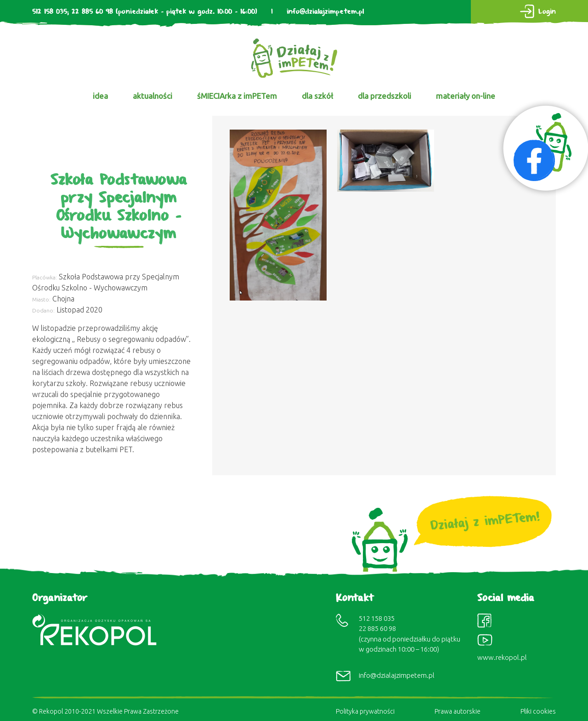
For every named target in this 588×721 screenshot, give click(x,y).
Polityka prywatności (365, 711)
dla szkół (317, 96)
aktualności (153, 96)
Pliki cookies (538, 711)
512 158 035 (50, 12)
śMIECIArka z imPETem (237, 96)
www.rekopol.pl (502, 657)
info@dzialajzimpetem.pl (325, 12)
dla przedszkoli (384, 96)
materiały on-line (466, 96)
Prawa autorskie (458, 711)
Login (547, 12)
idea (100, 96)
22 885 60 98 (92, 12)
